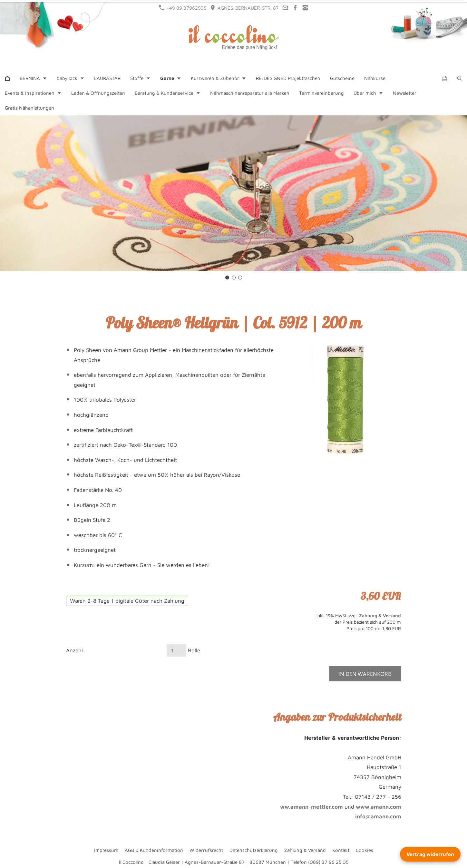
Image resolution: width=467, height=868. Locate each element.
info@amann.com (378, 816)
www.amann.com (379, 807)
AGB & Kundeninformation (154, 850)
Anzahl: (76, 650)
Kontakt (341, 850)
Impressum (106, 850)
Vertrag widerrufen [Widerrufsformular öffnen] (430, 854)
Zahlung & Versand (380, 615)
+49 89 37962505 (183, 8)
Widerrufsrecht (206, 850)
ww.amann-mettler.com (311, 807)
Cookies (365, 850)
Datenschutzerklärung (254, 850)
